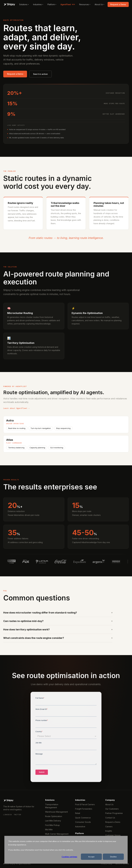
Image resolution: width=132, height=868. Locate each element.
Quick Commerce (83, 818)
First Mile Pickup (52, 825)
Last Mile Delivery (53, 821)
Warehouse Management (56, 812)
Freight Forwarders (84, 809)
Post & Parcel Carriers (85, 804)
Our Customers (112, 809)
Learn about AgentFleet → (16, 411)
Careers (109, 827)
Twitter (17, 815)
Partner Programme (114, 813)
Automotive (80, 827)
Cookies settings (69, 857)
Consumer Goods (83, 822)
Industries (38, 4)
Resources (85, 4)
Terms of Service (122, 864)
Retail (78, 813)
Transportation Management (52, 806)
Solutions (24, 4)
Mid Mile (49, 830)
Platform (52, 4)
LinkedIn (7, 815)
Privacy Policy (106, 864)
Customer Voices (113, 835)
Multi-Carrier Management (57, 834)
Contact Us (110, 818)
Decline (113, 857)
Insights (109, 831)
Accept (91, 857)
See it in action (40, 74)
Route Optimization (54, 816)
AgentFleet (68, 4)
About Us (99, 4)
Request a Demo (118, 4)
